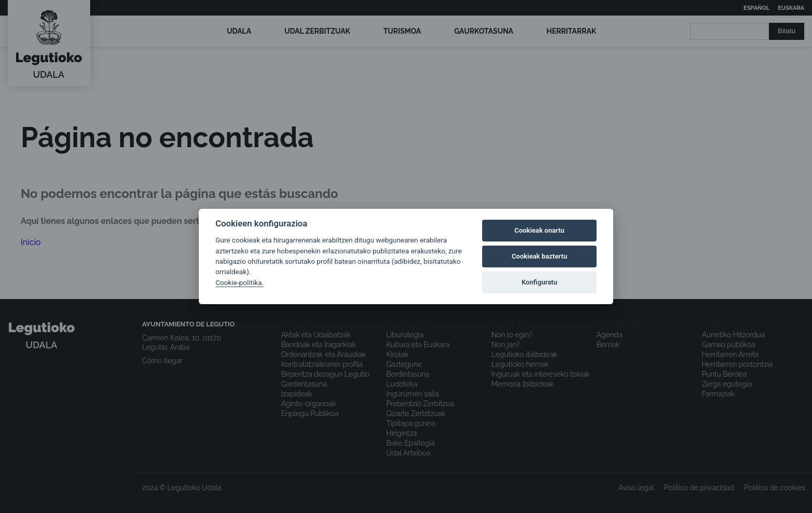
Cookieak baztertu (539, 256)
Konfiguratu (539, 282)
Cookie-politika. (240, 282)
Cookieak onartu (539, 230)
